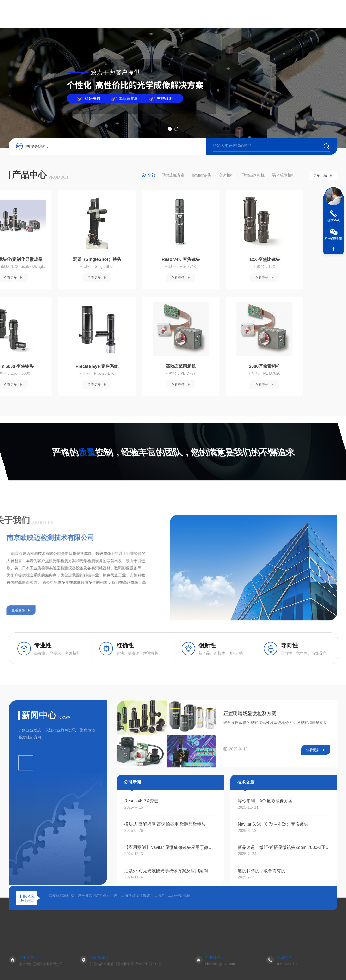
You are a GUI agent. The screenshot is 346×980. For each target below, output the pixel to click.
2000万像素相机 (104, 368)
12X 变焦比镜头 (104, 261)
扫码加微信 (334, 238)
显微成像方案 (173, 177)
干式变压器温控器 (60, 940)
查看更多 (18, 279)
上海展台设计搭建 (136, 940)
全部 (151, 177)
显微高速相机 (253, 177)
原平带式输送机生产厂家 (98, 940)
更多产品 (320, 177)
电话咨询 (334, 220)
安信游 (159, 940)
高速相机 (226, 177)
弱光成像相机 (284, 177)
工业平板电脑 (179, 940)
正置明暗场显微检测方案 (250, 824)
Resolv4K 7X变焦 (141, 912)
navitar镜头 (202, 177)
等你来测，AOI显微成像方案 (265, 912)
